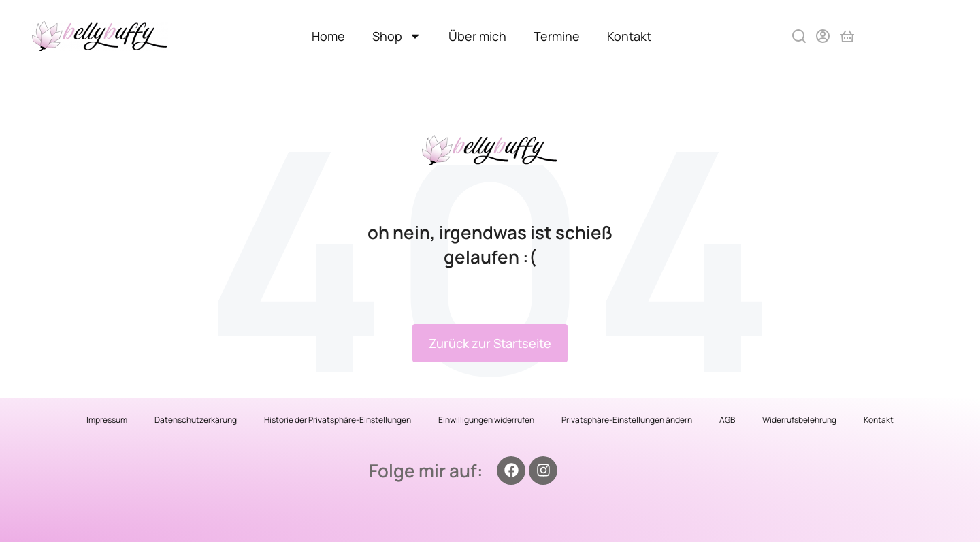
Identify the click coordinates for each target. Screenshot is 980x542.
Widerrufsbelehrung (799, 420)
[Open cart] (847, 36)
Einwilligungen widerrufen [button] (486, 420)
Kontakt (629, 36)
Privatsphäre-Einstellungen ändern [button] (627, 420)
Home (328, 36)
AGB (727, 420)
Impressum (107, 420)
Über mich (477, 36)
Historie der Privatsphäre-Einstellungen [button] (338, 420)
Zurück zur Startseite (490, 343)
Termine (557, 36)
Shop (397, 36)
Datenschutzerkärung (196, 420)
